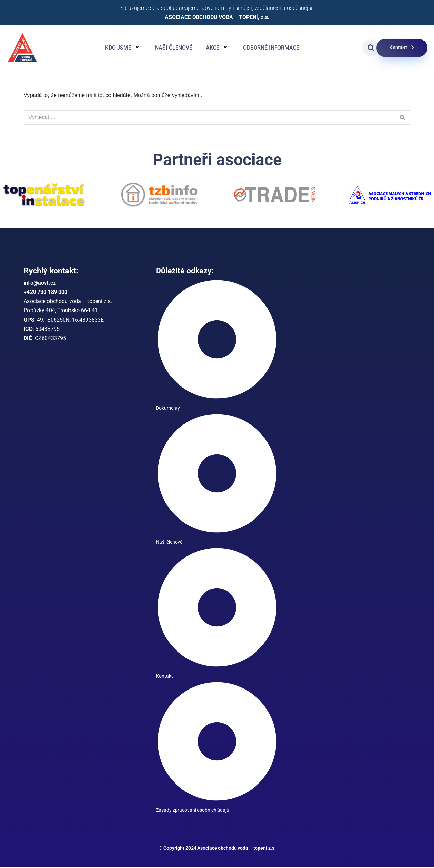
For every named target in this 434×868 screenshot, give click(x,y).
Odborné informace (271, 48)
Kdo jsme (123, 48)
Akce (218, 48)
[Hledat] (209, 117)
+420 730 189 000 (46, 292)
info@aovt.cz (40, 283)
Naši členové (174, 48)
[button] (371, 48)
